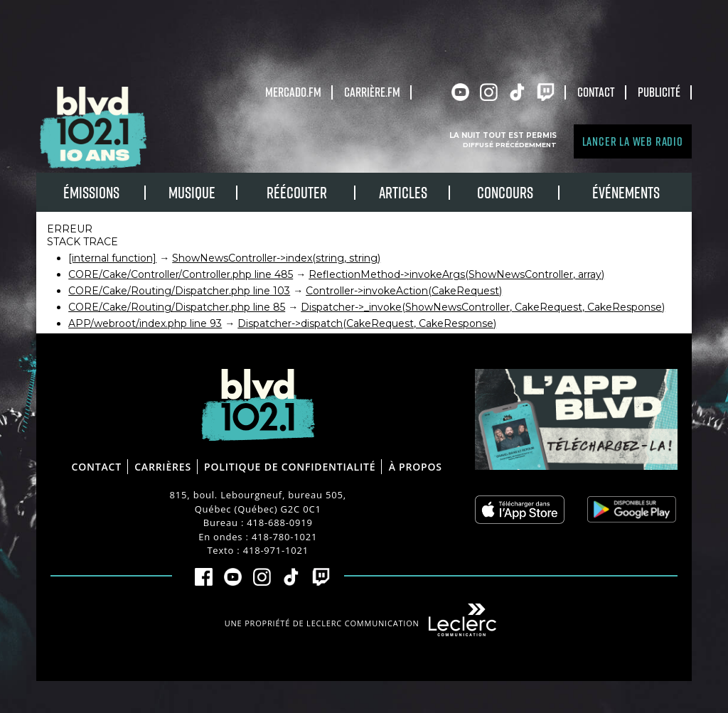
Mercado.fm (293, 92)
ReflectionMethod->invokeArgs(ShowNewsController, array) (456, 274)
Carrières (163, 467)
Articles (403, 192)
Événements (626, 192)
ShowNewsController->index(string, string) (276, 258)
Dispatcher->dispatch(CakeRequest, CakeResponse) (367, 323)
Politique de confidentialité (290, 467)
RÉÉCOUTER (297, 192)
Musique (192, 192)
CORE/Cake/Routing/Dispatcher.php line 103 (179, 291)
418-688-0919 (279, 522)
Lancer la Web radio (633, 141)
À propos (416, 467)
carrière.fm (372, 92)
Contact (596, 92)
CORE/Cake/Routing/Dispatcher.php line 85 (177, 307)
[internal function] (112, 258)
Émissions (91, 192)
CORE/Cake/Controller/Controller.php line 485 (181, 274)
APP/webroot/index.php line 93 (145, 323)
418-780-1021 (284, 537)
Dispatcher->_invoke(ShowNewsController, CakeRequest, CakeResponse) (483, 307)
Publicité (659, 92)
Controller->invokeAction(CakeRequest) (404, 291)
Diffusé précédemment (510, 145)
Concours (505, 192)
